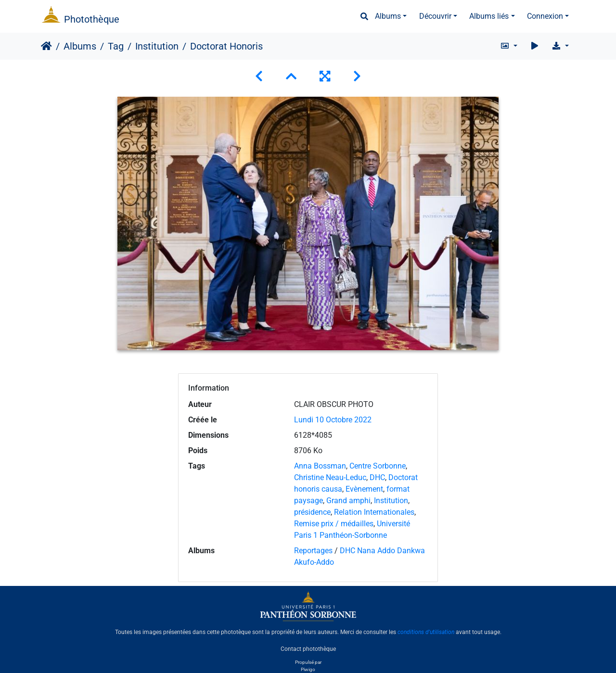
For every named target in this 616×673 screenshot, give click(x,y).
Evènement (364, 489)
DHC (377, 477)
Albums (388, 16)
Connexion (545, 16)
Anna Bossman (320, 466)
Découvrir (435, 16)
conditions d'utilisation (426, 632)
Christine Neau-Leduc (330, 477)
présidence (312, 512)
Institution (157, 46)
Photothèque (92, 19)
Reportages (313, 551)
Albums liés (489, 16)
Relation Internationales (374, 512)
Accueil (46, 46)
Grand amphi (348, 501)
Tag (116, 46)
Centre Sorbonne (378, 466)
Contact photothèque (308, 648)
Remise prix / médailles (334, 524)
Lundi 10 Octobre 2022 (333, 420)
